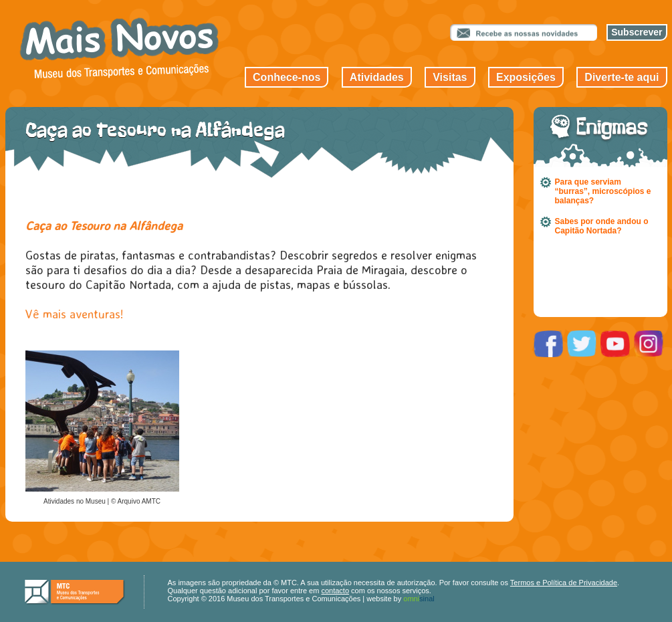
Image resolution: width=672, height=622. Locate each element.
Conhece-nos (287, 77)
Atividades (377, 77)
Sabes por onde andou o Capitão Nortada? (602, 226)
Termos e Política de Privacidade (564, 583)
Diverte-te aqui (622, 77)
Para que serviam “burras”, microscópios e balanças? (603, 191)
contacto (335, 591)
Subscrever (637, 32)
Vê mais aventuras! (75, 314)
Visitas (450, 77)
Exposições (526, 77)
